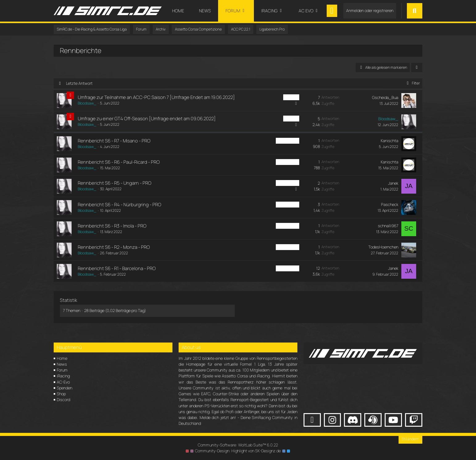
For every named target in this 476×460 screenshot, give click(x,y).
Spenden (64, 388)
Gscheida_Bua (385, 97)
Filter (412, 83)
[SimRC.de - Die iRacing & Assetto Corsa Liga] (108, 11)
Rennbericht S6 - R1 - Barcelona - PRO (117, 268)
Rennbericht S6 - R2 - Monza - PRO (114, 247)
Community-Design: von (238, 451)
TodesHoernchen (383, 247)
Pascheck (390, 204)
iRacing (63, 376)
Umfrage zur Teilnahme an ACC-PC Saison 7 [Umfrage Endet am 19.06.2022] (156, 97)
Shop (61, 394)
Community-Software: (238, 445)
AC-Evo (63, 382)
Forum (62, 370)
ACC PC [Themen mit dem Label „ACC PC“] (291, 97)
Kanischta (389, 141)
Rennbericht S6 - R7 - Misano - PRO (114, 141)
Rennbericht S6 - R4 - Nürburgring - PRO (120, 205)
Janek (393, 183)
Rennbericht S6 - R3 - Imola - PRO (112, 226)
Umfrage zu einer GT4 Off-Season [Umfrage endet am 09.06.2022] (147, 119)
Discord (63, 400)
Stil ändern (410, 439)
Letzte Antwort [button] (79, 83)
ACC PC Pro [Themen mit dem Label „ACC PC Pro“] (288, 141)
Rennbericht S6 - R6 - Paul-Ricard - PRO (119, 162)
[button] (417, 68)
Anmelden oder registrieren (370, 10)
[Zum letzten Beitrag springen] (409, 101)
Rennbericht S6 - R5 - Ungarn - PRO (115, 183)
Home (62, 358)
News (62, 364)
